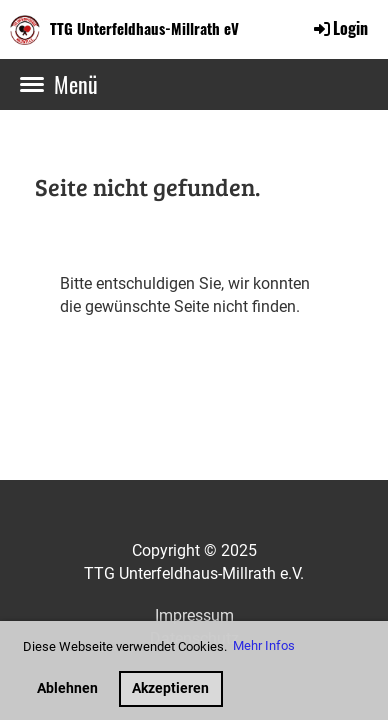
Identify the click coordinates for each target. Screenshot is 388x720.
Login (339, 28)
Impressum (194, 615)
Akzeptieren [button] (170, 688)
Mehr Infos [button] (264, 645)
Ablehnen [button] (67, 688)
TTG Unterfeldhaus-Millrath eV (144, 28)
